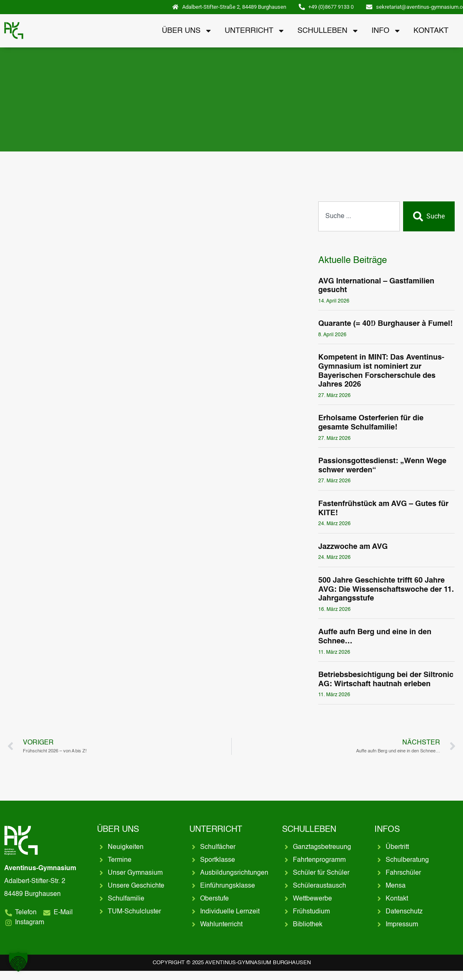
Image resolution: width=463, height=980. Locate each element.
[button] (18, 962)
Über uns (187, 31)
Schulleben (328, 31)
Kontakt (431, 31)
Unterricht (255, 31)
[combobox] (359, 216)
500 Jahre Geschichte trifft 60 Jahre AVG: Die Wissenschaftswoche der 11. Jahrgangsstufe (386, 589)
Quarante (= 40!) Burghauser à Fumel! (385, 324)
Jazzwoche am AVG (353, 547)
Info (386, 31)
